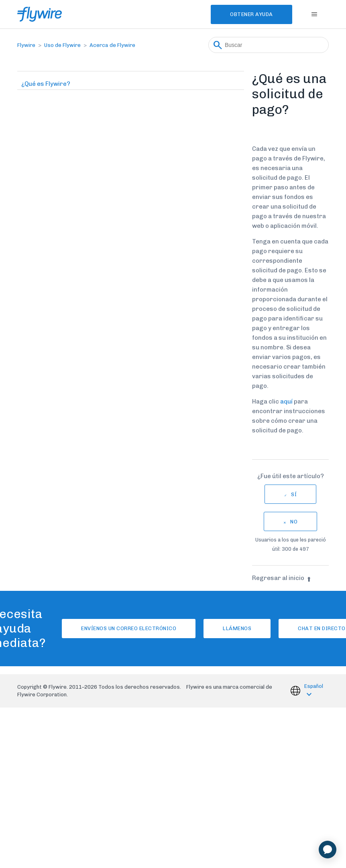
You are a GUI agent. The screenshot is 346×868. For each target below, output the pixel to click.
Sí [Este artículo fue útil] (294, 494)
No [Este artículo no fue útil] (294, 522)
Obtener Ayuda (251, 14)
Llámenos (237, 628)
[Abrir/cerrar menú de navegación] (314, 14)
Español (314, 686)
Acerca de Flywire (112, 45)
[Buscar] (269, 45)
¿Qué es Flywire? (46, 84)
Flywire (26, 45)
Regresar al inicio (282, 578)
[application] (328, 850)
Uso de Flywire (62, 45)
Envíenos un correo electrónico (129, 628)
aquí (286, 402)
